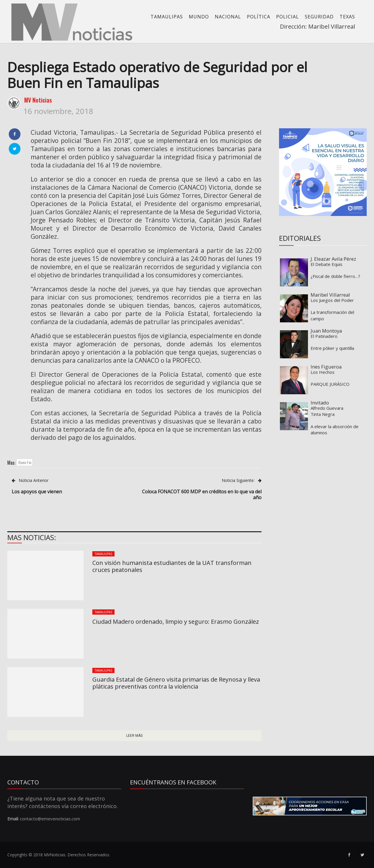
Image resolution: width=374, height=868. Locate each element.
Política (259, 17)
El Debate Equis (327, 264)
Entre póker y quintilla (332, 348)
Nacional (228, 17)
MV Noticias (38, 100)
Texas (347, 17)
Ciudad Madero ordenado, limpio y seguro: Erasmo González (176, 621)
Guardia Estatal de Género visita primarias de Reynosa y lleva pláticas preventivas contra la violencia (176, 683)
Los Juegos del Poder (332, 300)
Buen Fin (25, 462)
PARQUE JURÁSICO (330, 384)
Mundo (199, 17)
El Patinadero (324, 336)
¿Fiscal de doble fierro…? (335, 276)
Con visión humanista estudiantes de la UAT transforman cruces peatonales (172, 566)
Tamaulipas (167, 17)
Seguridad (319, 17)
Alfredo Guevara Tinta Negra (327, 411)
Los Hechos (323, 372)
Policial (288, 17)
